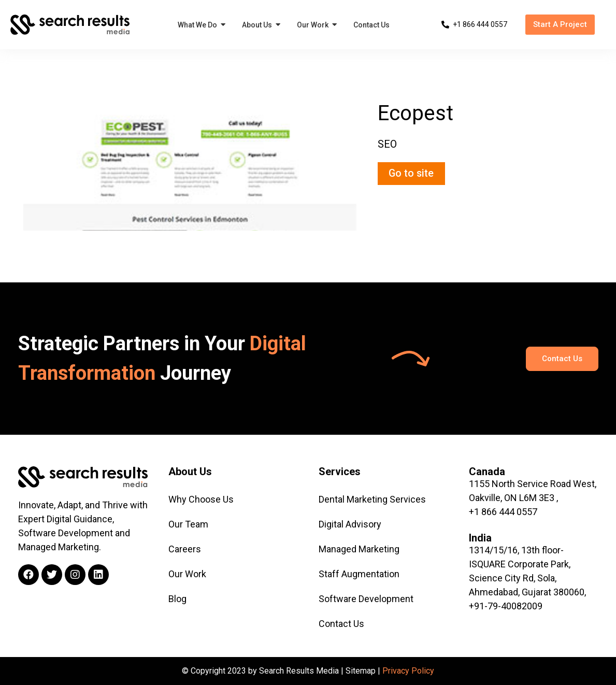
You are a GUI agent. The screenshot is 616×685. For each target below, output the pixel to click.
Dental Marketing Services (372, 499)
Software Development (366, 599)
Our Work (187, 574)
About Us (190, 472)
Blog (177, 599)
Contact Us (341, 624)
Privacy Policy (408, 671)
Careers (185, 549)
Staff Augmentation (359, 574)
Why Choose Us (201, 499)
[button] (560, 25)
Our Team (188, 524)
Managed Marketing (359, 549)
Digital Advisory (350, 524)
